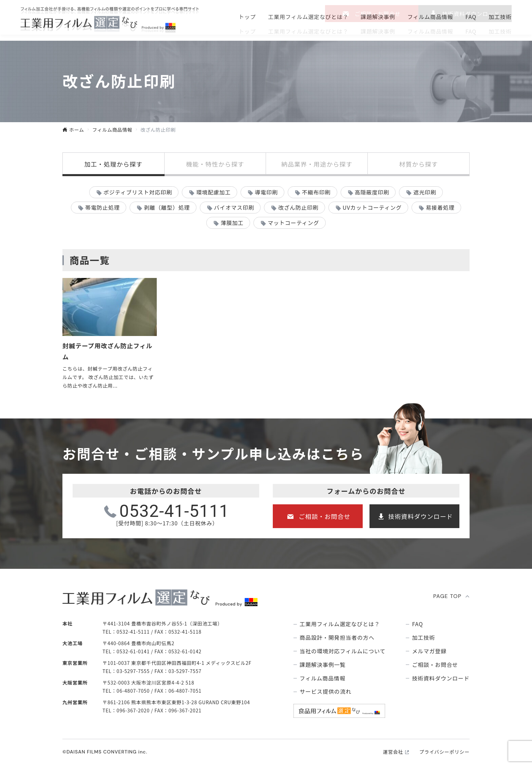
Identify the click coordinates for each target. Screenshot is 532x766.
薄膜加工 (232, 223)
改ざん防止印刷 (298, 207)
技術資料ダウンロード (421, 516)
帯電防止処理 (102, 207)
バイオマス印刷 (234, 207)
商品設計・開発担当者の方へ (337, 638)
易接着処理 (440, 207)
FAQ (471, 31)
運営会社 (393, 752)
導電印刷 (266, 192)
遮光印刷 (425, 192)
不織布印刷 (316, 192)
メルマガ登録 (429, 651)
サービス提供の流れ (326, 692)
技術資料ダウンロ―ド (471, 14)
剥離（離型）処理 (167, 207)
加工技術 (500, 31)
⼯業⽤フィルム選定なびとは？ (308, 31)
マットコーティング (293, 223)
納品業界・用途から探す (317, 164)
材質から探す (418, 164)
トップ (247, 31)
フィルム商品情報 (430, 31)
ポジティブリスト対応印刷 (138, 192)
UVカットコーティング (372, 207)
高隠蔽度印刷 (372, 192)
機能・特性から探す (215, 164)
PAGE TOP (448, 596)
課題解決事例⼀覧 (323, 665)
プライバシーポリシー (444, 752)
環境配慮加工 (213, 192)
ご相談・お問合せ (378, 14)
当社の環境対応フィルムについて (343, 651)
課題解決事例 (378, 31)
